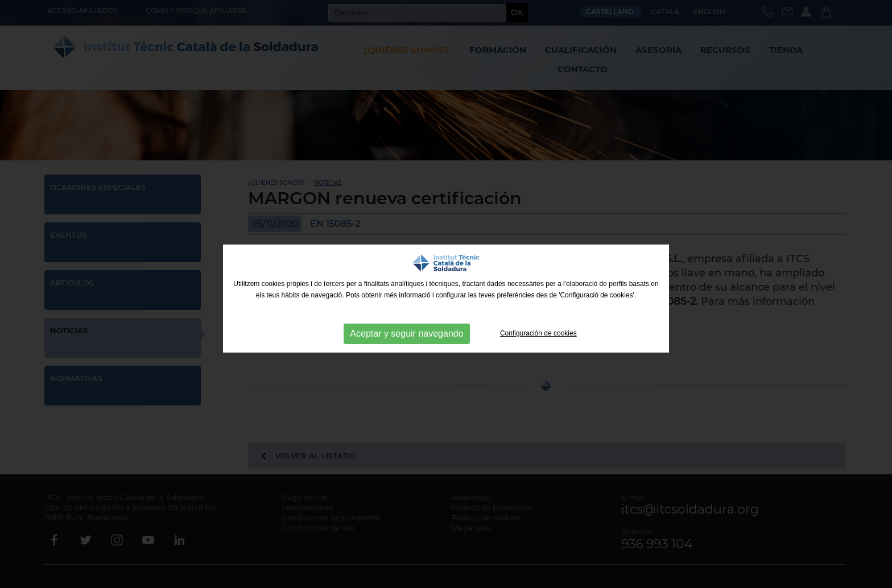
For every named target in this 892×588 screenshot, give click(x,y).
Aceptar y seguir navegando (406, 334)
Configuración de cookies (538, 333)
